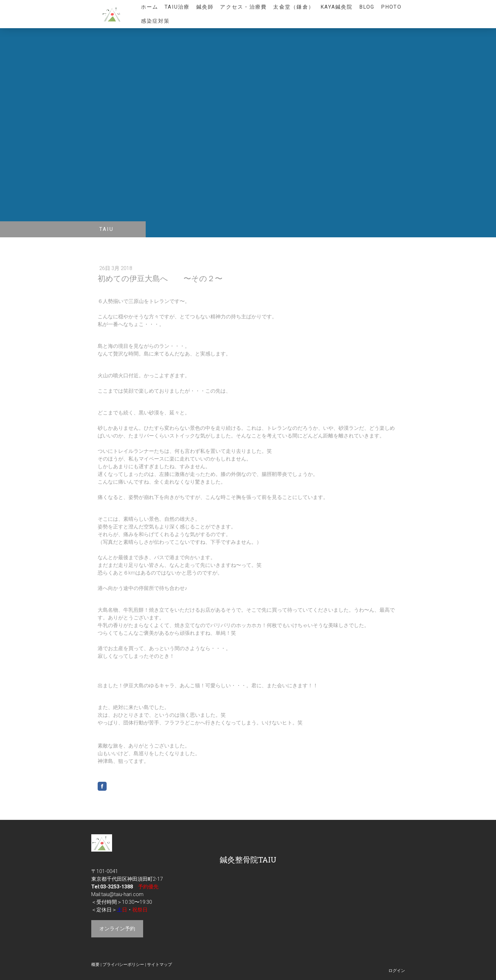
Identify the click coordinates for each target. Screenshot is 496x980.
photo (391, 7)
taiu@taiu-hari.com (122, 894)
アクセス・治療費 (243, 7)
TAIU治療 (177, 7)
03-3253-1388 (117, 887)
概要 (95, 964)
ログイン (397, 971)
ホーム (150, 7)
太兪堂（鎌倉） (294, 7)
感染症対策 (155, 21)
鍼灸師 (205, 7)
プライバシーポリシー (123, 964)
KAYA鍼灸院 (337, 7)
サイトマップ (159, 964)
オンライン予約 (117, 929)
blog (367, 7)
